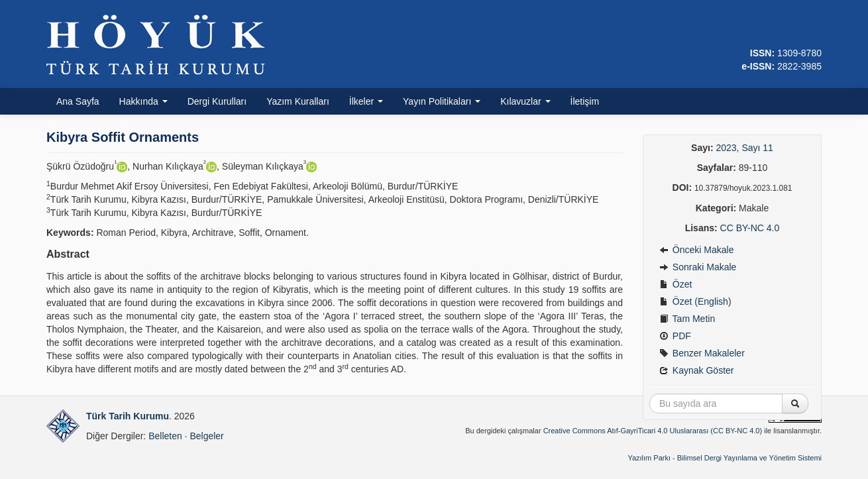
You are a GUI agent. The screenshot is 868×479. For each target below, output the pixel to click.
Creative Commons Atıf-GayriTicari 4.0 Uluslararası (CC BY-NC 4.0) (653, 431)
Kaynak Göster (697, 370)
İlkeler (366, 101)
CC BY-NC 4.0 (750, 228)
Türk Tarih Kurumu (128, 416)
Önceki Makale (696, 250)
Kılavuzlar (525, 101)
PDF (675, 336)
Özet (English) (695, 301)
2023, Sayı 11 (744, 148)
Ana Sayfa (78, 101)
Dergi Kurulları (217, 101)
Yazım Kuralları (298, 101)
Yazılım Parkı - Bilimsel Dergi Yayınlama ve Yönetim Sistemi (725, 458)
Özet (676, 284)
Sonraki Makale (698, 267)
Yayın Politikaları (442, 101)
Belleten (165, 436)
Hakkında (143, 101)
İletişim (585, 101)
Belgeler (206, 436)
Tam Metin (687, 319)
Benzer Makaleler (702, 353)
